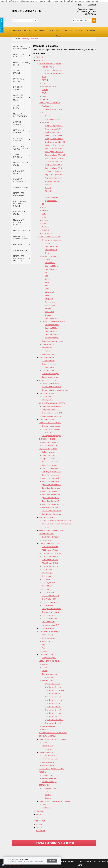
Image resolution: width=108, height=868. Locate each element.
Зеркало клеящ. (51, 201)
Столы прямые (47, 397)
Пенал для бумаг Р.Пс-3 (54, 152)
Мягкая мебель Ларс (50, 756)
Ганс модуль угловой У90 (51, 472)
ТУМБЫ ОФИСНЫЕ (18, 156)
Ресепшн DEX (47, 775)
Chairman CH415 (51, 250)
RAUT (44, 93)
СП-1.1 (47, 116)
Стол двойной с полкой (51, 612)
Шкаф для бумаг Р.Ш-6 (53, 165)
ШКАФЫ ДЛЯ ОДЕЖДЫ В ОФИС (21, 148)
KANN (44, 805)
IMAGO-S (45, 230)
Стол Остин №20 (48, 622)
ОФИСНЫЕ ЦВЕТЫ (18, 107)
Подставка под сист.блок (54, 175)
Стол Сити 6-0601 (49, 592)
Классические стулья (50, 377)
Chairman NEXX (51, 367)
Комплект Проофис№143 (51, 406)
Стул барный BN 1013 (53, 710)
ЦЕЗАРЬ (45, 100)
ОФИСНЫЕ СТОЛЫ (18, 88)
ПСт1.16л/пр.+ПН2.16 (50, 557)
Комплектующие (48, 354)
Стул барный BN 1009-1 (54, 720)
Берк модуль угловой (50, 508)
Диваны (45, 664)
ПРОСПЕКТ (46, 808)
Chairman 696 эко (51, 266)
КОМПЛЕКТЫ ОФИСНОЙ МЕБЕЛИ (19, 97)
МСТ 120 (48, 432)
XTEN (44, 207)
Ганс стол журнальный (50, 468)
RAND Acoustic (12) (49, 638)
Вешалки (45, 730)
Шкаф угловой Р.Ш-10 (53, 132)
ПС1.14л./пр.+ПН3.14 (50, 547)
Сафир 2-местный (49, 455)
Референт (46, 122)
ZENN (44, 83)
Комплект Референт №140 (52, 416)
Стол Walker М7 (48, 605)
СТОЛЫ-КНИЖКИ (20, 250)
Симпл (44, 651)
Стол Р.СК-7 (46, 589)
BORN (44, 77)
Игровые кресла (48, 344)
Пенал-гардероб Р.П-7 (53, 129)
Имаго (44, 648)
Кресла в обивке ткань (50, 384)
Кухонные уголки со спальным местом (56, 521)
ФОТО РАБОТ (58, 33)
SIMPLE (45, 211)
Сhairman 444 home (52, 338)
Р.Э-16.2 (48, 194)
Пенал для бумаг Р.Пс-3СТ (55, 158)
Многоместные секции (50, 374)
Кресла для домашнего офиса (53, 322)
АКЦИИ (50, 31)
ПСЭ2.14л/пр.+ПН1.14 (50, 550)
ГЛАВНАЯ (17, 31)
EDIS (44, 204)
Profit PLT (48, 286)
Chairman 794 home (52, 335)
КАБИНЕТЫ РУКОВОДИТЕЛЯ (20, 47)
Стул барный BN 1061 (53, 694)
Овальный (49, 798)
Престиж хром (50, 302)
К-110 (47, 289)
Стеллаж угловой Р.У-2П (54, 162)
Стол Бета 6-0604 (48, 602)
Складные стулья (48, 370)
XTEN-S (45, 224)
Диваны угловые (48, 762)
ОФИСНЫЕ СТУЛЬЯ (18, 72)
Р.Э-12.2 (48, 188)
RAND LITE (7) (47, 635)
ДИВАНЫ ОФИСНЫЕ (18, 123)
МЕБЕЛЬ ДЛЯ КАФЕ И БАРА (19, 194)
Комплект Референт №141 (52, 413)
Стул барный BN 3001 (53, 703)
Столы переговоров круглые (52, 429)
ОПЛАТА (78, 31)
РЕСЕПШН (17, 244)
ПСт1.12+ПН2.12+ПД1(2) (51, 553)
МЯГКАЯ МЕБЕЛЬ (20, 230)
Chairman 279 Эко (51, 318)
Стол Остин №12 (48, 615)
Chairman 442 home (52, 325)
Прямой (48, 795)
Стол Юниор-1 (47, 573)
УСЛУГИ (68, 31)
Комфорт (48, 315)
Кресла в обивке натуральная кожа (55, 390)
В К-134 (48, 279)
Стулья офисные (48, 361)
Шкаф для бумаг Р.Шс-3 (54, 139)
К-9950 (47, 243)
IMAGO (45, 113)
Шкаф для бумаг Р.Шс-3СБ (55, 142)
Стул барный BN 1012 (53, 716)
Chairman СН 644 (51, 246)
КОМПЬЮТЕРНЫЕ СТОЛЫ (21, 164)
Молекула (48, 749)
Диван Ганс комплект (50, 462)
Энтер (47, 295)
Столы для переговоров (51, 426)
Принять (52, 861)
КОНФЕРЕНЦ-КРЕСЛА (19, 80)
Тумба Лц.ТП (47, 540)
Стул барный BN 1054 (53, 707)
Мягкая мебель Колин (50, 759)
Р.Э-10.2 (48, 184)
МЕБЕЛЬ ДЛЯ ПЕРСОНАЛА (19, 55)
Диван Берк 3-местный (50, 498)
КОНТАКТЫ (90, 31)
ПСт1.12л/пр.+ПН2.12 (50, 563)
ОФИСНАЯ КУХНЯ (20, 187)
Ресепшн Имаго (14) (49, 782)
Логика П (48, 308)
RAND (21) (46, 641)
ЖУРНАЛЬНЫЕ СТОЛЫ (19, 213)
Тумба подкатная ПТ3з (53, 109)
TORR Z (45, 80)
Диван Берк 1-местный (50, 504)
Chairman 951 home (52, 328)
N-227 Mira (49, 677)
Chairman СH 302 (51, 331)
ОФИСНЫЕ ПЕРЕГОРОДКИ (20, 180)
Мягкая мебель (47, 746)
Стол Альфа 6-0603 (49, 599)
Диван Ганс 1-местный (50, 475)
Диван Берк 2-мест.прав (51, 495)
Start (46, 276)
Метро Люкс (49, 312)
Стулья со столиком (49, 364)
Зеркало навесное (52, 197)
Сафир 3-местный (49, 459)
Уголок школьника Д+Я (50, 625)
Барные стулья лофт (50, 674)
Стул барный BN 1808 (53, 723)
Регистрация (92, 5)
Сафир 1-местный (49, 452)
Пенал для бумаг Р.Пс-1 (54, 149)
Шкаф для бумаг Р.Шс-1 (54, 135)
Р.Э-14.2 (48, 191)
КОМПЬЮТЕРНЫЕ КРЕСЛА (21, 64)
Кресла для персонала (50, 256)
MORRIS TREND (48, 67)
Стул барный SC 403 (53, 684)
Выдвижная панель (52, 181)
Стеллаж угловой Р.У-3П (54, 171)
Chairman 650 (50, 263)
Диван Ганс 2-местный (50, 478)
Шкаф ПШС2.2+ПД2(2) (50, 537)
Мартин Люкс (50, 305)
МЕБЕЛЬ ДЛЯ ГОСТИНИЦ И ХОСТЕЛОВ (19, 258)
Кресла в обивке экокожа (51, 387)
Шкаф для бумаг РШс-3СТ (55, 145)
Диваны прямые (48, 765)
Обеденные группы (49, 658)
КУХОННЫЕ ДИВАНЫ (18, 139)
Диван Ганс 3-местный (50, 481)
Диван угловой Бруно (50, 442)
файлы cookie (23, 859)
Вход (80, 5)
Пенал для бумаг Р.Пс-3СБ (55, 155)
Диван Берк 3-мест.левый (51, 485)
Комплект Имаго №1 (52, 119)
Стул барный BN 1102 (53, 687)
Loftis (44, 217)
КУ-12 (47, 527)
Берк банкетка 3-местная (51, 511)
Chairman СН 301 (51, 269)
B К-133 (48, 273)
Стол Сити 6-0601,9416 (51, 596)
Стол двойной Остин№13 (51, 609)
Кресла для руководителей (52, 240)
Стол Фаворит (47, 570)
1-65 (46, 792)
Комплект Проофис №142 (52, 410)
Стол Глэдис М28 (48, 583)
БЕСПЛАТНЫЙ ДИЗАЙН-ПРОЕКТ (21, 237)
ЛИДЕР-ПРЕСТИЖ (49, 86)
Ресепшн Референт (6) (50, 778)
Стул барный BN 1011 (53, 697)
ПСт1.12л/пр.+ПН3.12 (50, 566)
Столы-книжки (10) (49, 788)
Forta (44, 214)
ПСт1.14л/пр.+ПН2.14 (50, 560)
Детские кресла (48, 348)
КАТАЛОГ (28, 31)
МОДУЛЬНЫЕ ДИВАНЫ (19, 131)
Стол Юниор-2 (47, 576)
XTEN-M (45, 220)
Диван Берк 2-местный (50, 501)
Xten (43, 645)
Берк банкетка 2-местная (51, 514)
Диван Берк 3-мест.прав (51, 488)
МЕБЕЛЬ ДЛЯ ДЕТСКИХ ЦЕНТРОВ (19, 222)
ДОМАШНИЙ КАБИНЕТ (19, 172)
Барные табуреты (48, 726)
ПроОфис (45, 106)
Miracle (47, 351)
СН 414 (47, 253)
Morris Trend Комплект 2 (54, 70)
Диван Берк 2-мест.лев (50, 491)
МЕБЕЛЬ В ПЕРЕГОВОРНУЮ (20, 115)
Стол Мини (46, 579)
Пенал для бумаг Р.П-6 (53, 168)
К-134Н (47, 259)
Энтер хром (49, 299)
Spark (47, 282)
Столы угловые (48, 400)
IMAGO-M (45, 227)
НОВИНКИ (39, 31)
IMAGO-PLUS (47, 233)
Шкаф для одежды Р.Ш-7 (54, 126)
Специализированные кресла (53, 341)
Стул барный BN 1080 (53, 713)
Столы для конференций (51, 436)
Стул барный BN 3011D (54, 700)
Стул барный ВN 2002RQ (54, 690)
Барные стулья (47, 681)
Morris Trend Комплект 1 (54, 73)
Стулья (44, 671)
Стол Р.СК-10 (47, 586)
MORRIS (45, 90)
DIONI (44, 96)
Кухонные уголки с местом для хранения (57, 524)
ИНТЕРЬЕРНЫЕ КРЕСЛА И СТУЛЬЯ (20, 204)
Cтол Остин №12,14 (49, 619)
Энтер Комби (50, 292)
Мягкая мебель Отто (50, 446)
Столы (44, 667)
